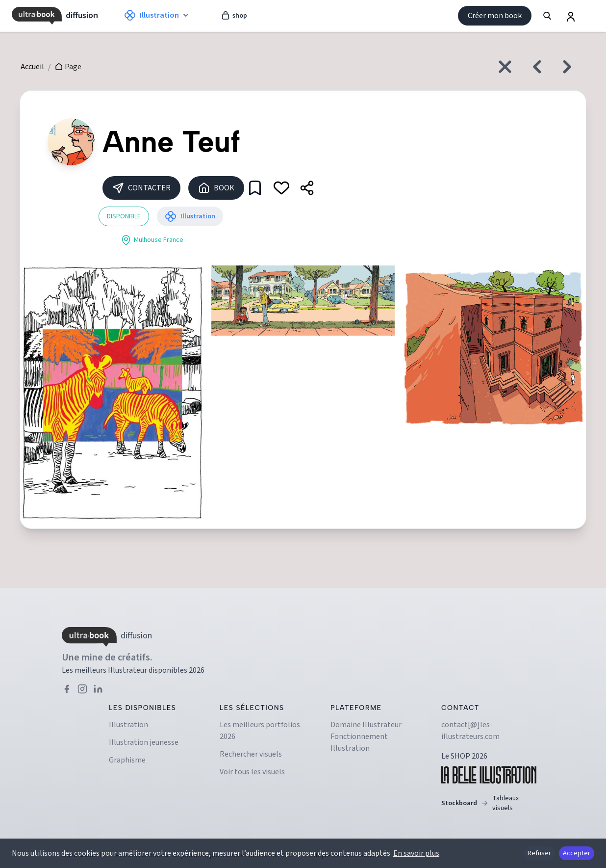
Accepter (577, 853)
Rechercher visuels (251, 754)
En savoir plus (416, 853)
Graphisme (127, 760)
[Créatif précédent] (534, 67)
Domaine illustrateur (366, 725)
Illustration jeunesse (144, 742)
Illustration (128, 725)
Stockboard (489, 803)
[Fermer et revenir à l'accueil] (505, 67)
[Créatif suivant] (570, 67)
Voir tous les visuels (252, 772)
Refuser (539, 853)
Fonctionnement (359, 736)
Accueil (32, 67)
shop (234, 16)
